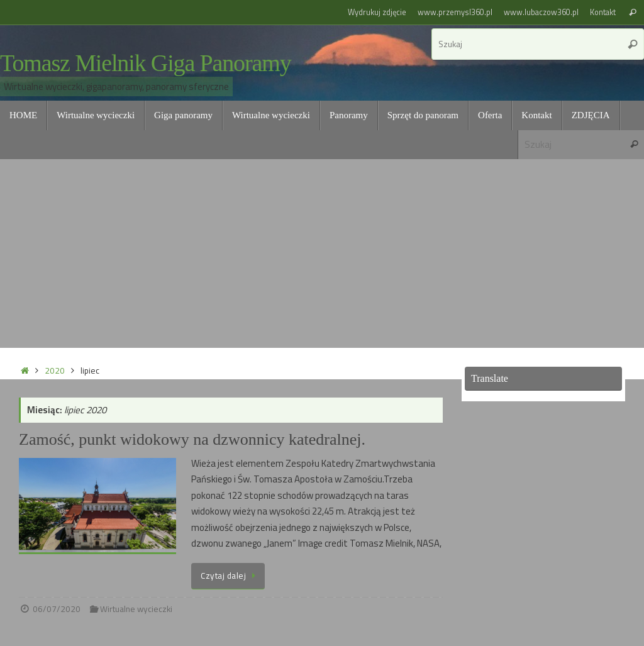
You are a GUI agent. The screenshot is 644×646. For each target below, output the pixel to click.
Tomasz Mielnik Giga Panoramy (146, 63)
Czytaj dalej (230, 576)
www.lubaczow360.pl (541, 12)
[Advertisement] (322, 253)
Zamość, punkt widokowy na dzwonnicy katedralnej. (192, 439)
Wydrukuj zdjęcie (377, 12)
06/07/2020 (57, 609)
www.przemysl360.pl (455, 12)
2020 (55, 370)
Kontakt (603, 12)
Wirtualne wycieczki (136, 609)
